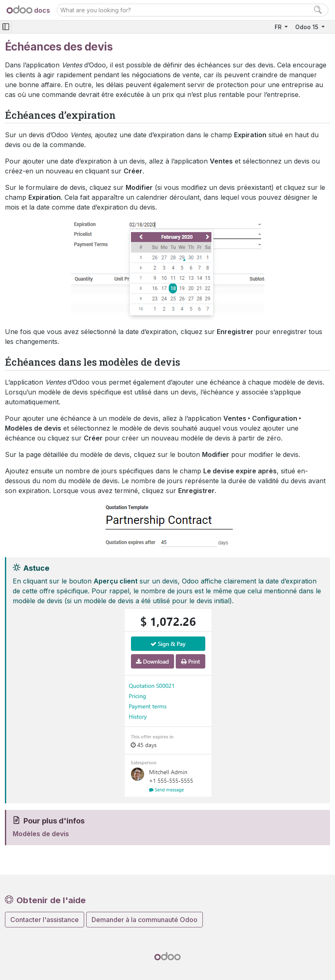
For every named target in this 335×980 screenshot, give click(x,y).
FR (279, 27)
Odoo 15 (307, 27)
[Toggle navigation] (6, 27)
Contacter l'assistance (45, 920)
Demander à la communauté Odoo (145, 920)
